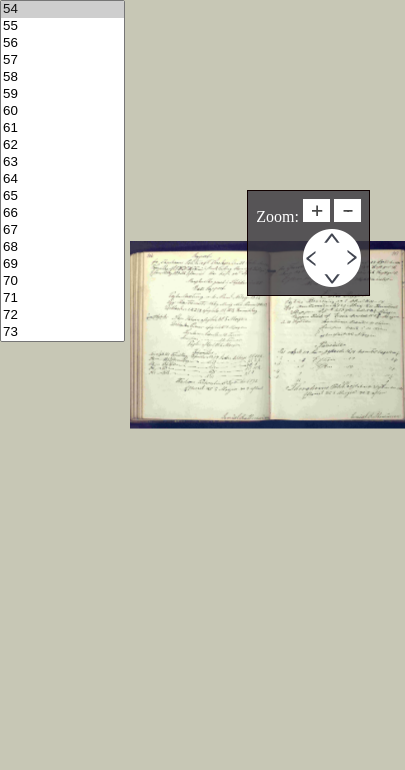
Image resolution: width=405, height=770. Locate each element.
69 (62, 264)
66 (62, 213)
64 (62, 179)
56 (62, 43)
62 (62, 145)
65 (62, 196)
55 (62, 26)
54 (62, 9)
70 (62, 281)
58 (62, 77)
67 (62, 230)
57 (62, 60)
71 (62, 298)
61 (62, 128)
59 (62, 94)
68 (62, 247)
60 (62, 111)
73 (62, 332)
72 (62, 315)
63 (62, 162)
